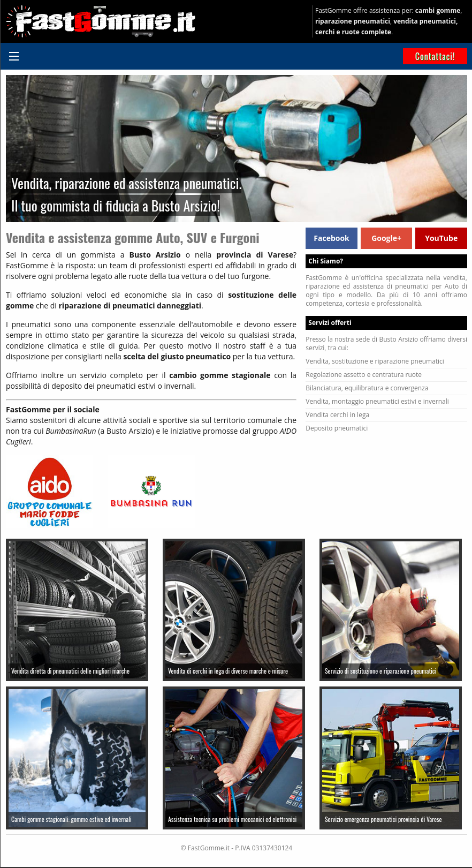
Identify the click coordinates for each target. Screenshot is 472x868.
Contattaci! (435, 56)
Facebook (332, 238)
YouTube (441, 238)
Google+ (386, 238)
